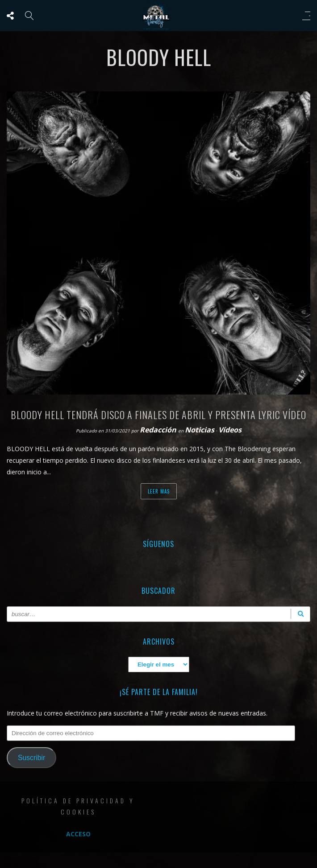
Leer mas (159, 491)
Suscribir (31, 758)
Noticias (200, 430)
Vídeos (230, 430)
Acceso (78, 834)
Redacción (159, 430)
